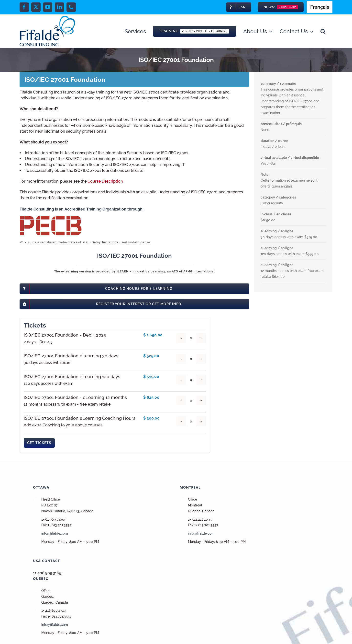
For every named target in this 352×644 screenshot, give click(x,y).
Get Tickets (39, 443)
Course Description (105, 181)
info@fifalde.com (55, 533)
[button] (323, 31)
